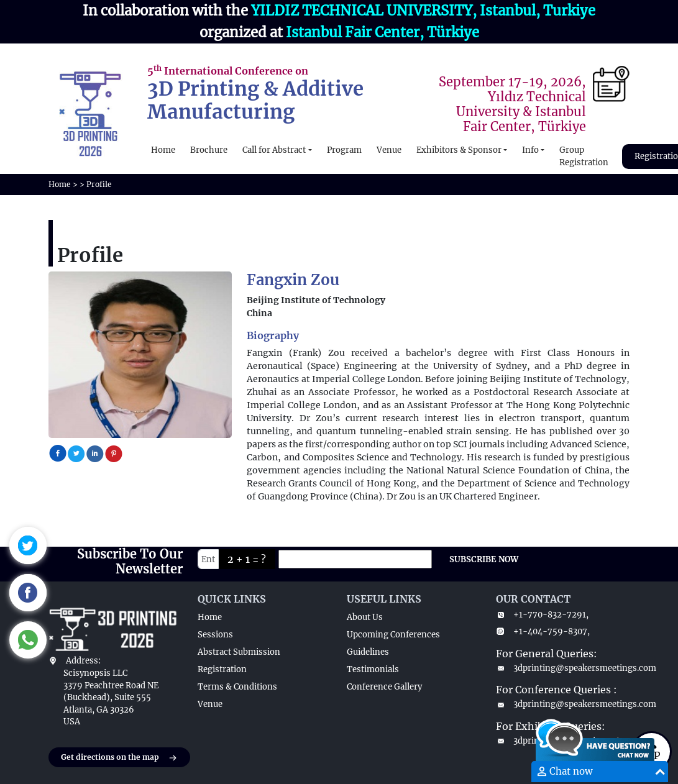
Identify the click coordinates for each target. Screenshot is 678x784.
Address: (83, 661)
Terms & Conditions (237, 687)
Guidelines (368, 652)
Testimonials (373, 669)
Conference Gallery (384, 687)
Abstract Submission (239, 652)
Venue (389, 150)
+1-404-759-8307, (543, 631)
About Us (365, 617)
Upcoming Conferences (393, 635)
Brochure (209, 150)
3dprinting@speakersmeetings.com (563, 668)
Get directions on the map (119, 758)
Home (163, 150)
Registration (222, 669)
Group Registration (584, 156)
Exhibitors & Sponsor (459, 150)
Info (530, 150)
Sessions (215, 635)
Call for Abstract (274, 150)
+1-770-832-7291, (542, 615)
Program (344, 150)
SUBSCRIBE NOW (484, 559)
